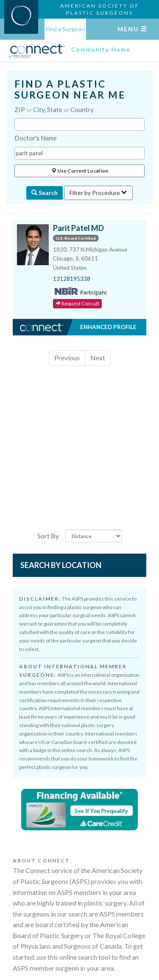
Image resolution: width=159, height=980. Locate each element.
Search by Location (61, 565)
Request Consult (77, 303)
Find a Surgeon (65, 29)
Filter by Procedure (98, 193)
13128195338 (72, 279)
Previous (67, 358)
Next (98, 358)
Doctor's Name (36, 138)
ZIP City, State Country (54, 110)
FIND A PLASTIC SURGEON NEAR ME (70, 89)
